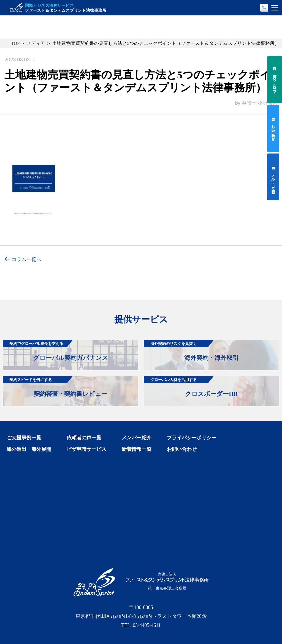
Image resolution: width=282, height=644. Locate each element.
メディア (36, 43)
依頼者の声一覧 (84, 438)
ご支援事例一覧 (24, 438)
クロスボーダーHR (191, 387)
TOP (15, 43)
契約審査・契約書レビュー (55, 387)
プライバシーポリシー (192, 438)
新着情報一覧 (137, 449)
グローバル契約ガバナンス (55, 351)
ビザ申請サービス (86, 449)
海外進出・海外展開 (29, 449)
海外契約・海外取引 (191, 351)
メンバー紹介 (137, 438)
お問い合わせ (182, 449)
